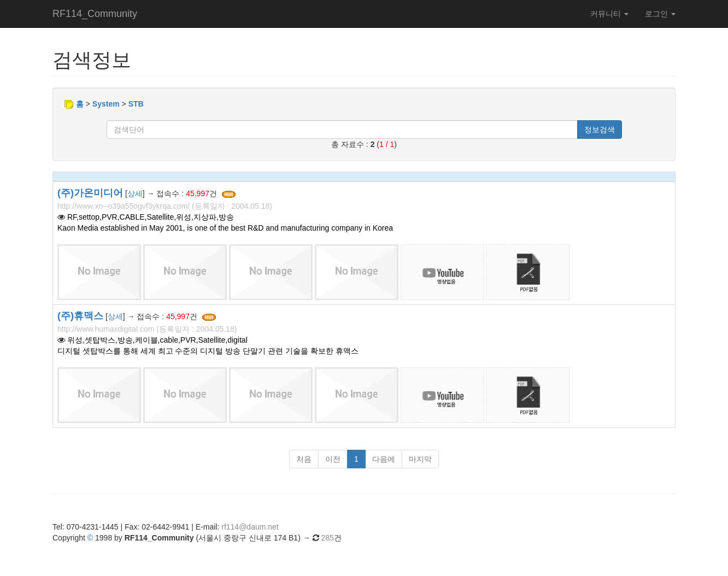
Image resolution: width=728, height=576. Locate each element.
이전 (333, 459)
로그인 (660, 14)
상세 (135, 193)
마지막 (420, 459)
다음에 (384, 459)
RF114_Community (95, 14)
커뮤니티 (609, 14)
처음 (304, 459)
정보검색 (600, 130)
